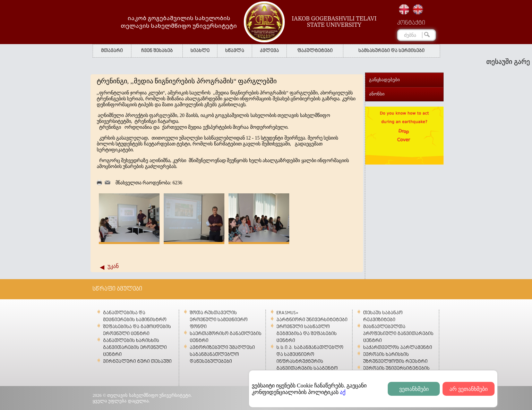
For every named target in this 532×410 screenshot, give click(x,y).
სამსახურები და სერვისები (391, 51)
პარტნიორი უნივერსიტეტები (312, 320)
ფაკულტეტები (315, 51)
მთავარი (112, 51)
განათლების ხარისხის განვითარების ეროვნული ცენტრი (135, 348)
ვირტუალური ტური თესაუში (137, 362)
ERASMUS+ (287, 313)
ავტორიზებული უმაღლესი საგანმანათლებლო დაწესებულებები (222, 355)
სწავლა (235, 51)
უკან (113, 266)
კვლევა (269, 51)
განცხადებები (384, 80)
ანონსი (377, 94)
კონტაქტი (411, 23)
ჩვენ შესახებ (157, 51)
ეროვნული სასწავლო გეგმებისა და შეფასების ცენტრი (307, 334)
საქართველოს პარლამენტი (398, 348)
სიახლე (200, 51)
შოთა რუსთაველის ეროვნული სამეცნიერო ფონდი (219, 320)
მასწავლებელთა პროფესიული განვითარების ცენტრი (398, 334)
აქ (343, 392)
